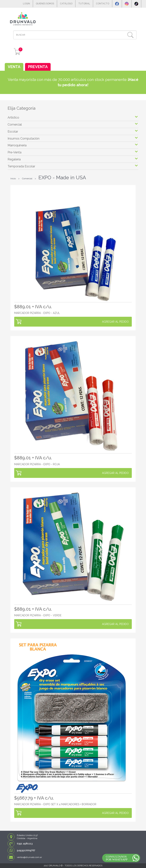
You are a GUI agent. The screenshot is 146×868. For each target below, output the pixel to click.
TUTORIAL (84, 4)
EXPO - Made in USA (62, 178)
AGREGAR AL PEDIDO (115, 322)
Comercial (27, 179)
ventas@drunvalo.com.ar (29, 857)
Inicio (13, 179)
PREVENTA (38, 67)
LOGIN (26, 4)
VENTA (14, 67)
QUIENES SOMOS (45, 4)
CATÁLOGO (66, 4)
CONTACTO (103, 4)
